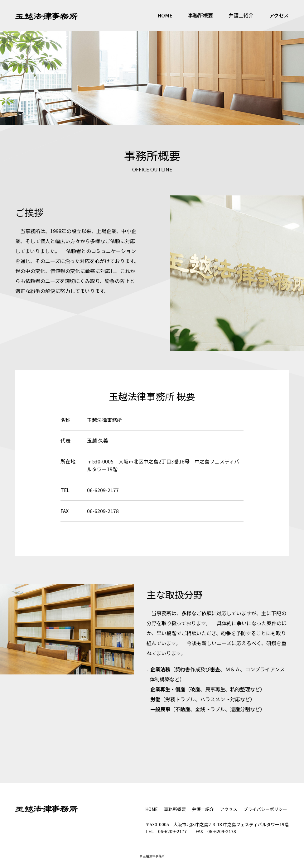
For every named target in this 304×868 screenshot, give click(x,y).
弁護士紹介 (241, 15)
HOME (165, 15)
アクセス (279, 15)
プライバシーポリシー (265, 809)
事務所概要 (200, 15)
